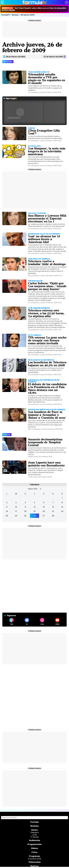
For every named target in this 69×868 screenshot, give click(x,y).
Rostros (34, 866)
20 (44, 511)
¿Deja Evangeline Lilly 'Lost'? (44, 132)
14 (53, 507)
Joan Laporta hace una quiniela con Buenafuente (46, 464)
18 (25, 511)
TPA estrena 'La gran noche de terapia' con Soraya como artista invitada (47, 340)
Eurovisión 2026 (35, 859)
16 (7, 511)
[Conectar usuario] (67, 2)
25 (25, 516)
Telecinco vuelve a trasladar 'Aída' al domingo (47, 263)
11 (25, 507)
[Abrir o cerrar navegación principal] (2, 2)
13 (44, 507)
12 (34, 507)
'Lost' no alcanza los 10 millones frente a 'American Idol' (44, 239)
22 (62, 511)
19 (34, 511)
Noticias (15, 15)
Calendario (35, 832)
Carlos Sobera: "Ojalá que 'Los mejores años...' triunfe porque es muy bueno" (47, 286)
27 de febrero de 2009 (53, 57)
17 (16, 511)
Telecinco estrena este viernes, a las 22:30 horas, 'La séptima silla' (46, 313)
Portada (34, 822)
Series (34, 830)
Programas (35, 856)
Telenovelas (34, 862)
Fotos (34, 852)
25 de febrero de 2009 (16, 57)
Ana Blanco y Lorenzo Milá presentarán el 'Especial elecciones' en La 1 (47, 218)
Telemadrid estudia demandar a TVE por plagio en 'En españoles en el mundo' (47, 79)
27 (44, 516)
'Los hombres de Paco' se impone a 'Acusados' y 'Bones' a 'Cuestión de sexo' (47, 415)
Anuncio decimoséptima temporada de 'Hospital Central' (45, 442)
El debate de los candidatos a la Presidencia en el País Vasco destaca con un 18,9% (47, 388)
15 (62, 507)
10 (16, 507)
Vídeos (34, 848)
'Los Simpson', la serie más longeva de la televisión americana (47, 151)
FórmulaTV (6, 15)
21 (53, 511)
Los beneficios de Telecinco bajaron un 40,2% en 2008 (47, 364)
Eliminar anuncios (35, 20)
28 (53, 516)
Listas (34, 835)
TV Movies (34, 837)
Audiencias (35, 840)
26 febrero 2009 (28, 15)
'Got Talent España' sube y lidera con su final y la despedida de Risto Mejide (34, 9)
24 (16, 516)
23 (7, 516)
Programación (35, 844)
